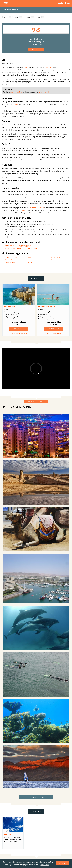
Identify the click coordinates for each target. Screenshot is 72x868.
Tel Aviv (41, 208)
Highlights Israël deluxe (47, 306)
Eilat (39, 17)
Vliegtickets (9, 260)
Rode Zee (48, 67)
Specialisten (32, 262)
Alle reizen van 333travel (19, 334)
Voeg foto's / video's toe (36, 401)
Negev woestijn (22, 107)
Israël (17, 17)
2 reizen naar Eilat (16, 92)
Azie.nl (6, 17)
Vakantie (30, 257)
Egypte (16, 104)
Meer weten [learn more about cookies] (45, 865)
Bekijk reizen (36, 49)
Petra (32, 213)
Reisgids (28, 17)
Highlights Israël (9, 306)
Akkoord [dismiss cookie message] (62, 863)
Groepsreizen (32, 260)
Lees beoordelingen (36, 44)
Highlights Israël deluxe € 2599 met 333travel (21, 248)
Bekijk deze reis (19, 329)
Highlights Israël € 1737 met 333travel (18, 246)
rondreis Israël (44, 92)
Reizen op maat (10, 262)
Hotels (53, 260)
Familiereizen (55, 257)
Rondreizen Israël (11, 257)
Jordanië (22, 210)
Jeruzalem (33, 208)
